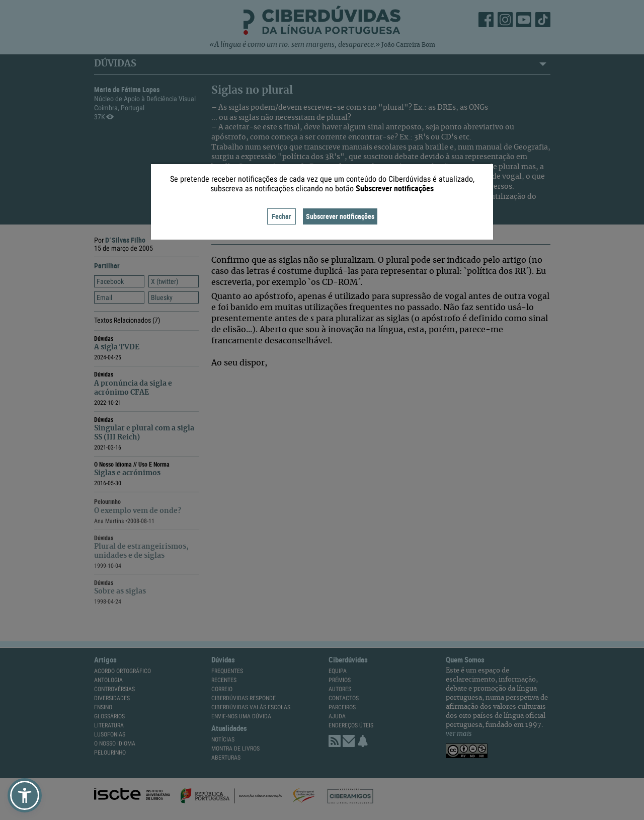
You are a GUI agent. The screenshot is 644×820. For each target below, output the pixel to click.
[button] (25, 795)
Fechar (281, 216)
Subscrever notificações (340, 216)
